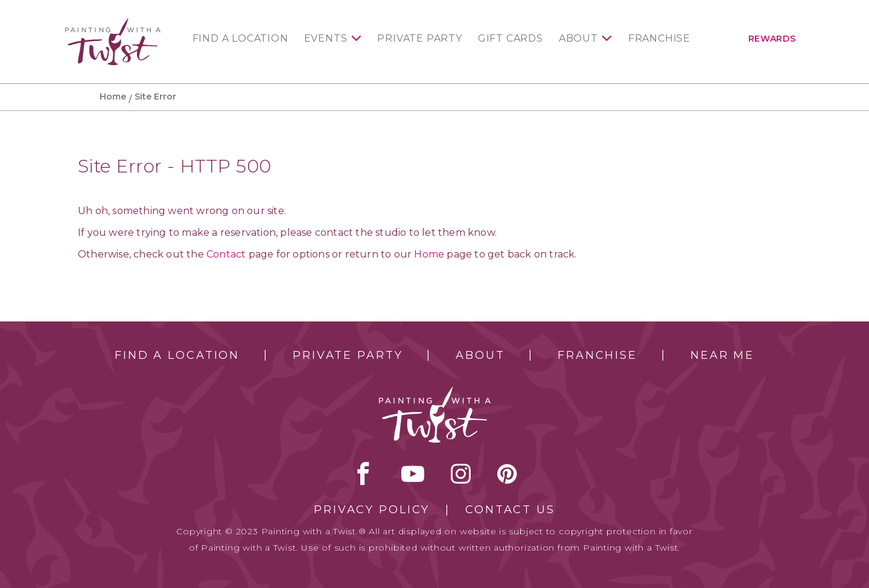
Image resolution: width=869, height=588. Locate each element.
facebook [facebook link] (363, 473)
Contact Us (510, 510)
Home (113, 96)
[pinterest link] (507, 473)
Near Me (722, 355)
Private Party (419, 39)
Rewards (772, 39)
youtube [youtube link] (413, 473)
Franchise (659, 39)
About (578, 39)
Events (326, 39)
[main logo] (113, 23)
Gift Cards (511, 39)
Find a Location (240, 39)
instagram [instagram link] (461, 473)
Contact (226, 254)
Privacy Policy (372, 510)
